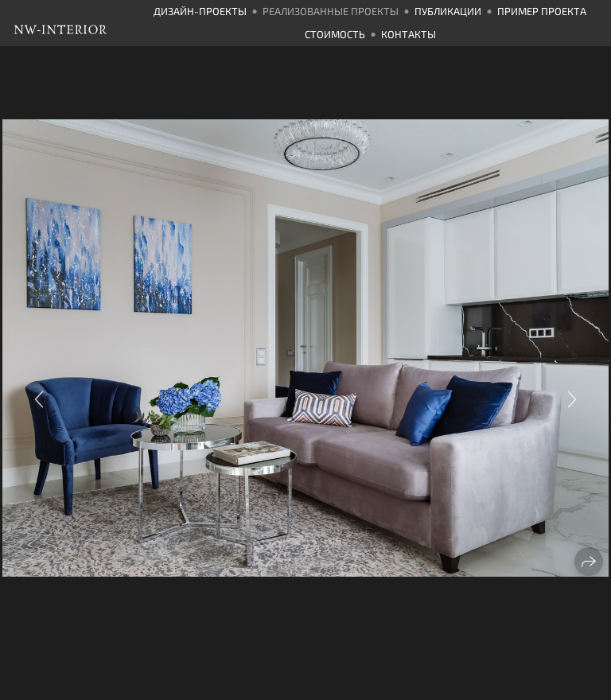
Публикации (448, 11)
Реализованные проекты (331, 11)
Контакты (409, 34)
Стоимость (335, 34)
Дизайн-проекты (200, 11)
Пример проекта (542, 11)
